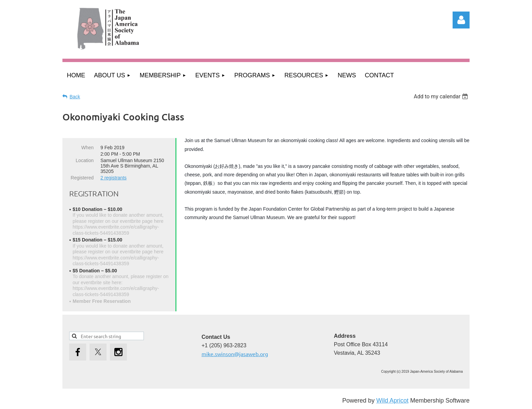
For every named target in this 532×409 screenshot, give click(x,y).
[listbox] (442, 96)
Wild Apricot (392, 401)
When (87, 148)
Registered (82, 178)
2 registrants (113, 178)
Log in (461, 20)
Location (85, 160)
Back (75, 97)
